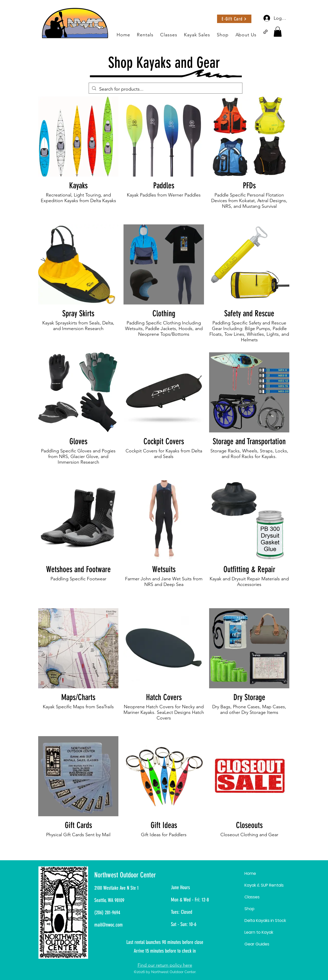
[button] (278, 32)
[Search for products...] (165, 89)
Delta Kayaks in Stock (265, 921)
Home (250, 873)
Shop (249, 909)
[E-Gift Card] (234, 19)
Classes (252, 897)
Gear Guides (257, 944)
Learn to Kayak (259, 932)
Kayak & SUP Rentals (264, 885)
